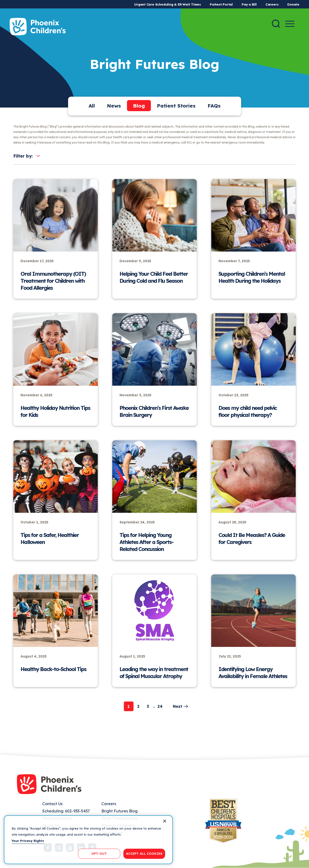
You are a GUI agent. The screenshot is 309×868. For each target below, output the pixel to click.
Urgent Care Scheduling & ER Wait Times (168, 4)
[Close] (165, 821)
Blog (139, 106)
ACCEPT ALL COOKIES (144, 854)
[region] (88, 840)
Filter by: (23, 156)
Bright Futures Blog (119, 811)
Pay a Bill (249, 4)
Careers (272, 4)
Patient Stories (176, 106)
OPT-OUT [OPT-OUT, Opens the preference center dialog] (99, 854)
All (92, 106)
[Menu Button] (290, 24)
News (114, 106)
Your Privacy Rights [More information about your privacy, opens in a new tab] (28, 841)
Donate (293, 4)
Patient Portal (221, 4)
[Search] (276, 24)
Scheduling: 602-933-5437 (66, 811)
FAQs (214, 106)
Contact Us (52, 804)
